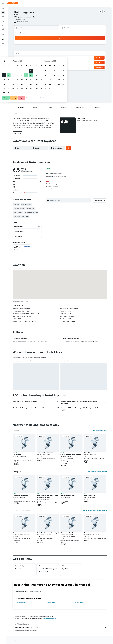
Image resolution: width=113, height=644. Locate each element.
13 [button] (45, 54)
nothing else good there (55, 189)
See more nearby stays (100, 430)
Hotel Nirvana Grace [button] (90, 496)
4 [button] (36, 49)
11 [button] (36, 54)
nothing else (31, 209)
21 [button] (49, 58)
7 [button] (49, 49)
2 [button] (27, 49)
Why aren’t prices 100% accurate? (61, 631)
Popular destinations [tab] (36, 591)
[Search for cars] (3, 16)
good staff (16, 205)
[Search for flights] (3, 8)
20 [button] (45, 58)
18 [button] (36, 58)
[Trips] (3, 34)
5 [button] (40, 49)
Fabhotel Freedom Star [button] (67, 496)
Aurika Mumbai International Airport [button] (48, 533)
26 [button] (40, 63)
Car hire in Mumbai (51, 603)
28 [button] (49, 63)
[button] (3, 3)
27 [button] (45, 63)
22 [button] (53, 58)
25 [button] (36, 63)
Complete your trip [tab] (21, 591)
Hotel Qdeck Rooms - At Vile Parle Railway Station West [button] (47, 496)
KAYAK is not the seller (61, 624)
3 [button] (31, 49)
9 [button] (27, 54)
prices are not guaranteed (49, 619)
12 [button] (40, 54)
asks (27, 217)
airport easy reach (26, 205)
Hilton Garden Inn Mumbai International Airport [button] (68, 534)
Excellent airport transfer (56, 176)
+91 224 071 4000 (20, 19)
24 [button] (31, 63)
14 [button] (49, 54)
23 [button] (27, 63)
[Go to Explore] (3, 21)
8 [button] (54, 49)
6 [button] (45, 49)
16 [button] (27, 58)
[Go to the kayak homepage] (12, 3)
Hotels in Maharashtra (50, 640)
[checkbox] (22, 248)
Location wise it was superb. (57, 171)
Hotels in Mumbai (79, 603)
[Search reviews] (70, 200)
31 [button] (31, 67)
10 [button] (31, 54)
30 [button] (27, 67)
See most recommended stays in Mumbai (94, 511)
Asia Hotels (30, 640)
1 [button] (53, 45)
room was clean (18, 213)
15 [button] (54, 54)
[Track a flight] (3, 25)
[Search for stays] (3, 12)
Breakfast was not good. (55, 184)
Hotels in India (38, 640)
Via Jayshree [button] (17, 455)
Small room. (52, 186)
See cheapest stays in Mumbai (97, 471)
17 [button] (31, 58)
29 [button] (53, 63)
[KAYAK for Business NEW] (3, 29)
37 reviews (25, 22)
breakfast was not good (31, 213)
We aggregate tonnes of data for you (61, 627)
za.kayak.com (16, 640)
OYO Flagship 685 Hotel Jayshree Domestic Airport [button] (71, 455)
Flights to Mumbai (22, 603)
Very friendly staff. (54, 174)
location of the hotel (19, 209)
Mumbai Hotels (61, 640)
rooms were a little (19, 217)
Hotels (23, 640)
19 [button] (40, 58)
